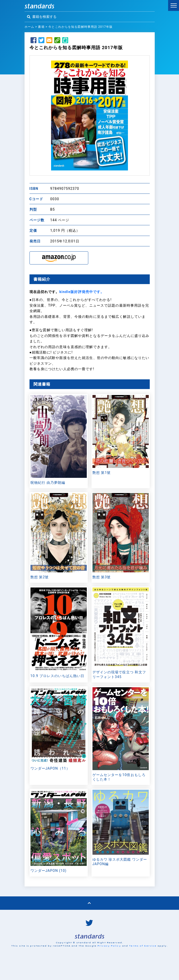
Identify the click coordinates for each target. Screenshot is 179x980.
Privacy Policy (109, 946)
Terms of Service (143, 946)
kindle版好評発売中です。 (82, 292)
